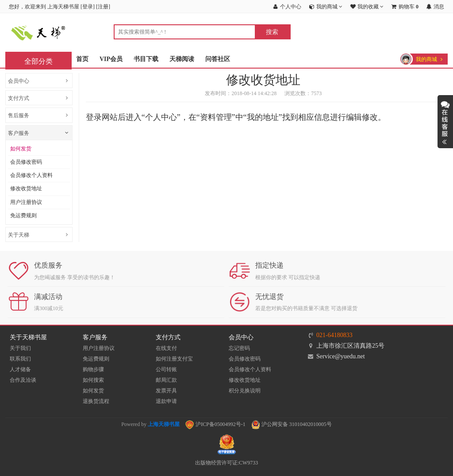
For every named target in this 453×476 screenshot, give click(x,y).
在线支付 (166, 348)
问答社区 (218, 59)
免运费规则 (23, 215)
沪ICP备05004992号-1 (215, 424)
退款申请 (166, 401)
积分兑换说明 (245, 391)
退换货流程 (96, 401)
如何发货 (21, 149)
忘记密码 (239, 348)
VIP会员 (111, 59)
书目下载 (146, 59)
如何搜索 (93, 380)
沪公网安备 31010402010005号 (292, 424)
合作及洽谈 (23, 380)
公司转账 (166, 369)
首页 (82, 59)
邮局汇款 (166, 380)
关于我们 (20, 348)
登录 (88, 7)
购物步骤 (93, 369)
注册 (103, 7)
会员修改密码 (26, 162)
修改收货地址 (26, 188)
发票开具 (166, 391)
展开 (445, 122)
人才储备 (20, 369)
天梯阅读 (182, 59)
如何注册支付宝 (174, 359)
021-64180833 (334, 335)
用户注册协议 (26, 202)
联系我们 (20, 359)
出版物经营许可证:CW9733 (227, 463)
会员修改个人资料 (31, 175)
